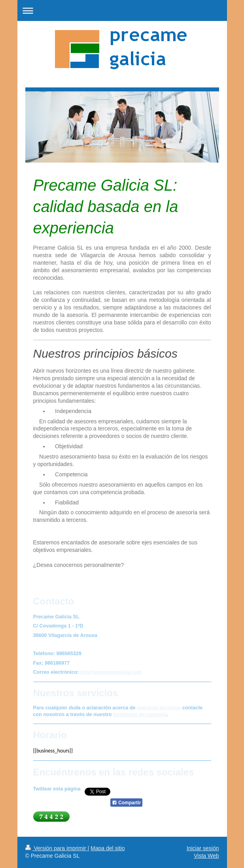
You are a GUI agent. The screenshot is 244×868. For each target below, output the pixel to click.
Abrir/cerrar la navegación (122, 10)
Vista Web (206, 856)
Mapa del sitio (108, 848)
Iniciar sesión (203, 848)
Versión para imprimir (57, 848)
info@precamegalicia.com (111, 672)
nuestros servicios (159, 708)
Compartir (127, 803)
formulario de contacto (140, 714)
